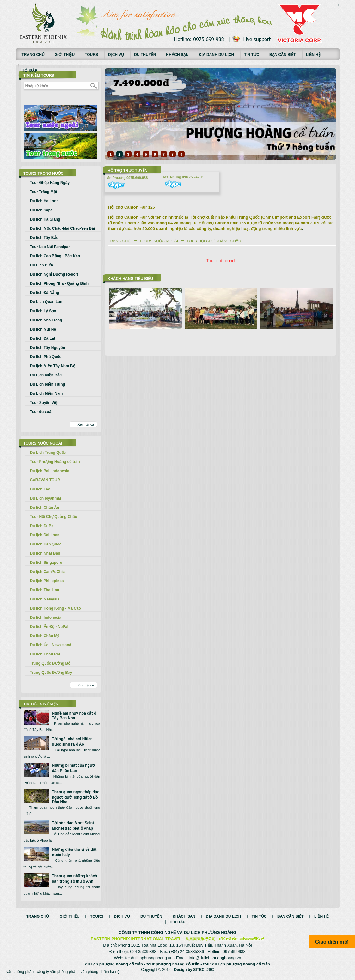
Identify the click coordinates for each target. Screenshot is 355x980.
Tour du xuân (42, 412)
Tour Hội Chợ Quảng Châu (54, 517)
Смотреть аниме (339, 6)
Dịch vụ (116, 55)
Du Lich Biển (42, 265)
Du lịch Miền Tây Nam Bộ (53, 366)
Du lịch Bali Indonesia (50, 471)
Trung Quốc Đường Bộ (50, 663)
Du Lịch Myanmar (46, 498)
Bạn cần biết (283, 55)
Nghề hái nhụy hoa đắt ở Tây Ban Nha (74, 716)
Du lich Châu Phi (45, 654)
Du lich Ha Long (44, 201)
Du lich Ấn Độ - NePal (49, 627)
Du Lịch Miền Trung (48, 384)
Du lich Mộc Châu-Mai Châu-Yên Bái (63, 228)
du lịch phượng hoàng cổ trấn (114, 964)
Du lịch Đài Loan (45, 535)
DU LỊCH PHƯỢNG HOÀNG (210, 932)
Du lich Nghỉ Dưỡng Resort (54, 274)
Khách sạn (177, 55)
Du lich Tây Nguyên (48, 348)
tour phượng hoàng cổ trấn (173, 964)
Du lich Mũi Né (43, 329)
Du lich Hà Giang (45, 219)
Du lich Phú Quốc (46, 357)
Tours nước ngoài (159, 241)
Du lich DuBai (42, 526)
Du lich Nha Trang (46, 320)
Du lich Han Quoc (46, 544)
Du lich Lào (40, 489)
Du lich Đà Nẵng (45, 293)
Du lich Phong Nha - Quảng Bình (59, 283)
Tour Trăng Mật (44, 192)
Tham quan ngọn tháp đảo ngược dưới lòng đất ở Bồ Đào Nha (76, 797)
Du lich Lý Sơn (43, 311)
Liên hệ (313, 55)
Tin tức (252, 55)
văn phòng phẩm (21, 972)
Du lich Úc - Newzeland (51, 645)
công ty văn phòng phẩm (58, 972)
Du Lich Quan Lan (46, 302)
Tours (91, 55)
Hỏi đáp (30, 70)
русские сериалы (339, 5)
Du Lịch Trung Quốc (48, 453)
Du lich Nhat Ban (45, 553)
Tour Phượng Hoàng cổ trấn (55, 462)
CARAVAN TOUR (45, 480)
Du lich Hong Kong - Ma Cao (55, 608)
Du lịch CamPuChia (47, 572)
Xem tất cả (86, 424)
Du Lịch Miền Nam (46, 393)
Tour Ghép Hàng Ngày (50, 183)
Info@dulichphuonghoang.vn (215, 958)
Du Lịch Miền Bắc (46, 375)
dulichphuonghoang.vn (152, 958)
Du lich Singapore (46, 563)
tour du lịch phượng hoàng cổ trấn (236, 964)
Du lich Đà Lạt (43, 338)
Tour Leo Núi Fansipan (50, 247)
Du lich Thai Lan (45, 590)
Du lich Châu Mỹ (45, 636)
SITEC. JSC (203, 970)
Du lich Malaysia (45, 599)
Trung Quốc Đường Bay (51, 673)
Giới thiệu (65, 55)
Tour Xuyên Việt (44, 403)
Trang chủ (33, 55)
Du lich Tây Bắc (44, 238)
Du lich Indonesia (46, 618)
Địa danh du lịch (217, 55)
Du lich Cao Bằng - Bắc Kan (55, 256)
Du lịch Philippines (47, 581)
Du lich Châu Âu (45, 508)
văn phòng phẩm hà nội (101, 972)
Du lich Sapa (41, 210)
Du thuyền (145, 55)
